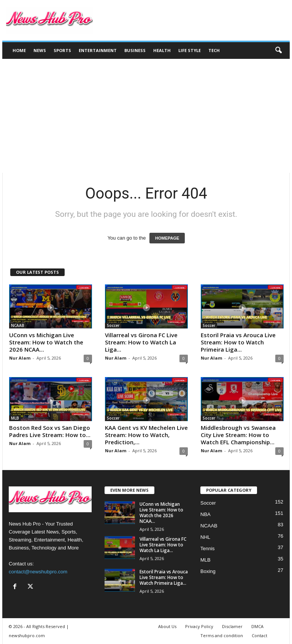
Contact (259, 635)
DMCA (257, 626)
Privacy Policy (199, 626)
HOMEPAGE (167, 238)
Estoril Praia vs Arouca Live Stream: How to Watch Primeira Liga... (238, 342)
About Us (167, 626)
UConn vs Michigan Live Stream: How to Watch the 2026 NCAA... (46, 342)
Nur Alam (20, 358)
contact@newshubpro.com (38, 572)
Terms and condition (222, 635)
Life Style (190, 50)
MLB (15, 418)
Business (135, 50)
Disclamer (232, 626)
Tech (214, 50)
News (40, 50)
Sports (62, 50)
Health (162, 50)
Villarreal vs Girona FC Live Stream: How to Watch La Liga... (141, 342)
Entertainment (98, 50)
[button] (278, 51)
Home (19, 50)
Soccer (113, 325)
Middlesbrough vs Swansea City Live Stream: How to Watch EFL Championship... (238, 435)
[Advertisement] (146, 116)
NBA (206, 514)
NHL (205, 537)
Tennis (208, 549)
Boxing (208, 571)
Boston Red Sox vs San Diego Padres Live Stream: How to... (50, 431)
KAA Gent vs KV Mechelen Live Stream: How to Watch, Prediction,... (146, 435)
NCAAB (18, 325)
